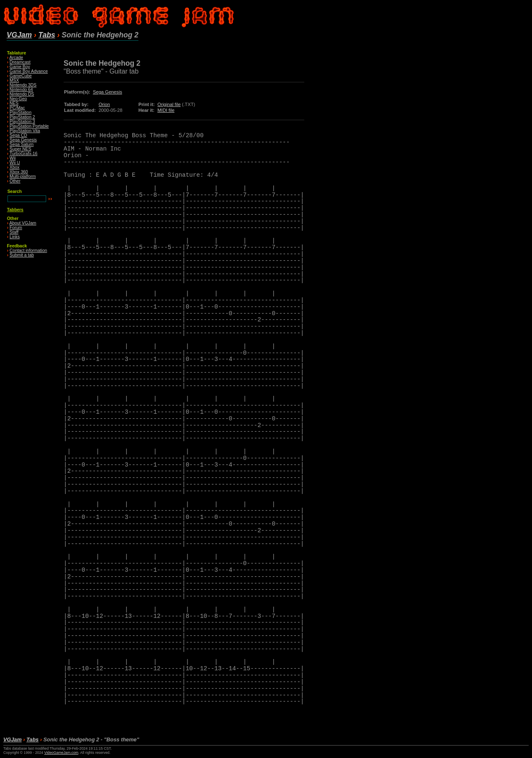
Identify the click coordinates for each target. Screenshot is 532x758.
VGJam (19, 35)
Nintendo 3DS (23, 85)
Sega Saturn (22, 144)
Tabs (47, 35)
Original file (169, 104)
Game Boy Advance (29, 71)
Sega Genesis (23, 140)
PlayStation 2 (22, 117)
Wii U (15, 163)
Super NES (20, 149)
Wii (12, 158)
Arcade (16, 58)
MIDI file (166, 110)
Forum (16, 228)
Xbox (15, 167)
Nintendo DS (22, 94)
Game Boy (20, 67)
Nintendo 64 (21, 90)
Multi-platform (23, 177)
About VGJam (23, 223)
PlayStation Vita (25, 131)
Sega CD (18, 135)
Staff (14, 232)
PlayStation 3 (22, 122)
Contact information (28, 251)
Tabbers (15, 210)
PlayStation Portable (29, 126)
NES (14, 103)
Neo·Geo (18, 99)
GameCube (21, 76)
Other (15, 181)
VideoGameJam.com (61, 753)
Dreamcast (20, 62)
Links (15, 237)
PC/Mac (17, 108)
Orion (104, 104)
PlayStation (21, 112)
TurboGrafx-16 (23, 154)
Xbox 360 (19, 172)
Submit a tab (22, 255)
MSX (14, 80)
